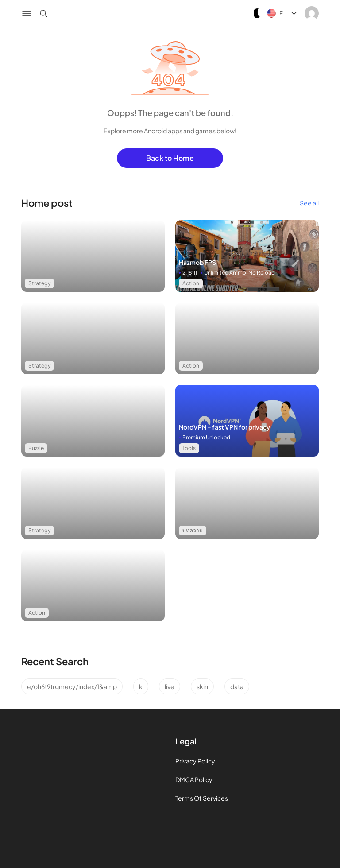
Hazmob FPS (197, 262)
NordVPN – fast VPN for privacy (224, 427)
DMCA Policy (194, 779)
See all (309, 203)
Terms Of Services (202, 798)
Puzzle (36, 448)
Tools (189, 448)
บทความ (193, 530)
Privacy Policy (195, 761)
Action (191, 283)
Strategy (39, 283)
